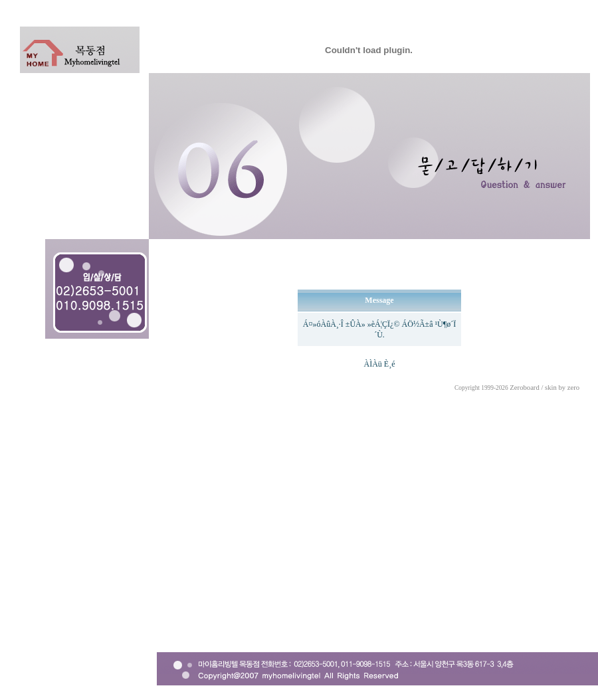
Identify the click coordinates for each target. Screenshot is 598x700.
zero (573, 388)
